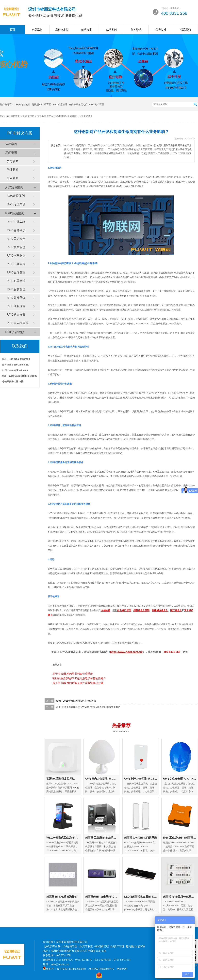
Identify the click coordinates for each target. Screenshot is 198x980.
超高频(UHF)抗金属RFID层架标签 (102, 897)
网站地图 (122, 969)
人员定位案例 (14, 187)
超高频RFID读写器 (41, 104)
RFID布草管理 (16, 281)
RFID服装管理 (16, 289)
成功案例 (111, 30)
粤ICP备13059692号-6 (101, 969)
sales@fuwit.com (60, 964)
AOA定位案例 (16, 196)
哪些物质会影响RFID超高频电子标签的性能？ (79, 678)
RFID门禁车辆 (16, 222)
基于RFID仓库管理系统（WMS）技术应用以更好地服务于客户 (88, 707)
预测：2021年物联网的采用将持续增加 (76, 701)
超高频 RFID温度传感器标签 (180, 897)
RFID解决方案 (16, 315)
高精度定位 (62, 30)
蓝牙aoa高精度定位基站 (61, 779)
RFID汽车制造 (16, 256)
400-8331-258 (172, 652)
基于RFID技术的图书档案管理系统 (73, 674)
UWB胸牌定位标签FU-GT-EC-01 (141, 779)
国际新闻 (13, 178)
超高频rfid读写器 (136, 946)
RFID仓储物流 (23, 104)
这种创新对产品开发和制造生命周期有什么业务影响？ (65, 116)
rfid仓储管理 (70, 946)
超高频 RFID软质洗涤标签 (62, 897)
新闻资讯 (136, 30)
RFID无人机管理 (17, 323)
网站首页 (15, 116)
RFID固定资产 (16, 239)
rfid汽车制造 (86, 946)
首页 (12, 30)
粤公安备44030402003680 (71, 969)
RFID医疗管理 (16, 272)
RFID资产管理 (96, 104)
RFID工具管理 (16, 264)
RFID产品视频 (15, 332)
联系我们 (186, 30)
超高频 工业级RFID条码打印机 (102, 838)
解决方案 (87, 30)
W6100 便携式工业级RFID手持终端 (63, 838)
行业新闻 (13, 170)
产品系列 (37, 30)
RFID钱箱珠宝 (16, 306)
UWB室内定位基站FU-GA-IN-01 (102, 779)
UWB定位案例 (16, 204)
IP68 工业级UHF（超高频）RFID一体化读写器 (180, 838)
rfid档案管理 (102, 946)
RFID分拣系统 (16, 298)
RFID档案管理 (60, 104)
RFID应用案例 (15, 213)
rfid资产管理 (117, 946)
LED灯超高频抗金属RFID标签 (141, 897)
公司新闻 (13, 161)
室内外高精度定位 (78, 104)
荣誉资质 (161, 30)
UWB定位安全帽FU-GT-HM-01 (180, 779)
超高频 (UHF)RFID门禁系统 (140, 838)
